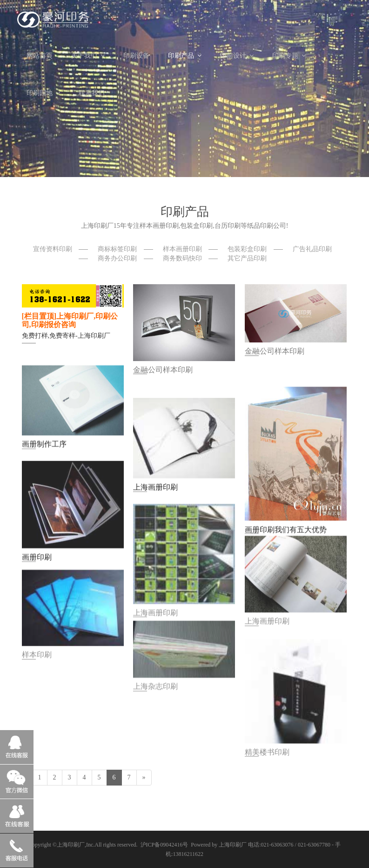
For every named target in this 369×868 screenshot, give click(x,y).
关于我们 (88, 56)
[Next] (144, 778)
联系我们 (92, 93)
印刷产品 (185, 56)
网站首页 (40, 56)
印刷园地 (43, 93)
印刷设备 (136, 56)
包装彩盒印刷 (247, 249)
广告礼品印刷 (312, 249)
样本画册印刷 (182, 249)
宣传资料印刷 (53, 249)
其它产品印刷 (247, 258)
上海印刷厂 (71, 845)
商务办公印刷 (117, 258)
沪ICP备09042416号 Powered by (180, 845)
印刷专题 (289, 56)
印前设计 (237, 56)
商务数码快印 (182, 258)
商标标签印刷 (117, 249)
